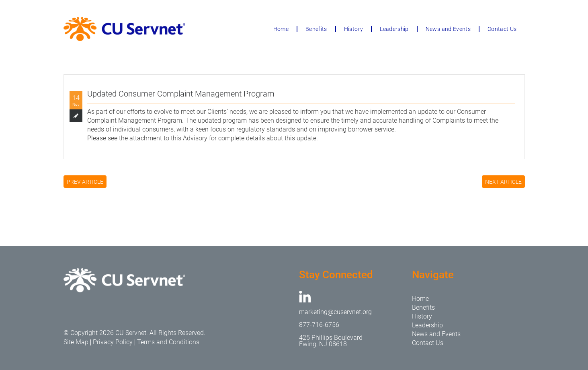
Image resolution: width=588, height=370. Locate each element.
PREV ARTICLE (85, 182)
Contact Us (502, 29)
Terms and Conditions (168, 342)
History (353, 29)
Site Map (76, 342)
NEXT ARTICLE (503, 182)
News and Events (448, 29)
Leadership (394, 29)
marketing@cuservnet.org (335, 312)
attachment (146, 138)
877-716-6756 (319, 325)
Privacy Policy (113, 342)
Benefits (316, 29)
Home (281, 29)
